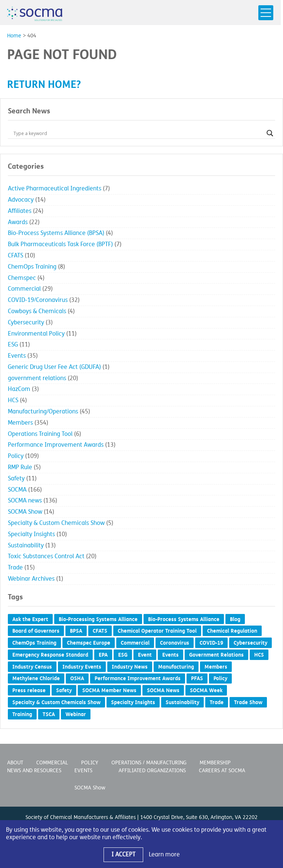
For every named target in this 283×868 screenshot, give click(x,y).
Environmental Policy (36, 334)
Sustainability (26, 545)
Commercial (24, 289)
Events (17, 356)
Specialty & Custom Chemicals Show (56, 523)
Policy (16, 456)
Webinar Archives (31, 579)
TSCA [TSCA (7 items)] (49, 714)
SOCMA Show (25, 512)
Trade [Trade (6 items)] (217, 702)
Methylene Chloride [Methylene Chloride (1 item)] (36, 678)
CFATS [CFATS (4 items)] (100, 631)
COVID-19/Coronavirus (38, 300)
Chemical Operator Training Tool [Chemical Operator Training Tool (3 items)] (157, 631)
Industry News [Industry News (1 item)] (130, 667)
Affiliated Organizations (152, 771)
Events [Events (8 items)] (170, 655)
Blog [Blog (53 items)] (235, 619)
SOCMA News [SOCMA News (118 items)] (163, 690)
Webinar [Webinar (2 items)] (76, 714)
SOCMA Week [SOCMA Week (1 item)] (206, 690)
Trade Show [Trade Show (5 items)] (248, 702)
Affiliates (20, 211)
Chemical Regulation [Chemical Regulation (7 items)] (232, 631)
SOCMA (17, 490)
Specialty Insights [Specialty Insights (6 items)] (133, 702)
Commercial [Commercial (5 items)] (135, 643)
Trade (15, 568)
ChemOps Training (32, 267)
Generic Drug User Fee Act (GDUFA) (54, 367)
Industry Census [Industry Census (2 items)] (32, 667)
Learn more (164, 855)
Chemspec (22, 278)
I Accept (123, 855)
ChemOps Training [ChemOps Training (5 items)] (34, 643)
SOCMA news (25, 501)
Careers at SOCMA (222, 771)
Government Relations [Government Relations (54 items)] (216, 655)
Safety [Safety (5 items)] (64, 690)
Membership (215, 763)
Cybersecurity (26, 323)
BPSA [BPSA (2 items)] (76, 631)
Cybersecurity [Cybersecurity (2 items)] (250, 643)
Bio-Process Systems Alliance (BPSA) (56, 233)
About (15, 763)
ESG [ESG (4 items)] (123, 655)
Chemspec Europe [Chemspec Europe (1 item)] (89, 643)
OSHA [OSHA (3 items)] (77, 678)
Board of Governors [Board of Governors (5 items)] (36, 631)
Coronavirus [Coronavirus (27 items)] (175, 643)
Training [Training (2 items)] (22, 714)
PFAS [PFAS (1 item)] (197, 678)
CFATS (16, 256)
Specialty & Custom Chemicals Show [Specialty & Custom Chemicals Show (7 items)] (56, 702)
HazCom (19, 389)
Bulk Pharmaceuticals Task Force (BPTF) (60, 244)
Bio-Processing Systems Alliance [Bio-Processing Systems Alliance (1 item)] (98, 619)
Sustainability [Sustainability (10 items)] (182, 702)
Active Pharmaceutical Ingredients (55, 189)
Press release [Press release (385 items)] (29, 690)
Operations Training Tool (40, 434)
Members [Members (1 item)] (216, 667)
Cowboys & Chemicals (37, 311)
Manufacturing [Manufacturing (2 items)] (176, 667)
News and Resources (34, 771)
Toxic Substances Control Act (46, 556)
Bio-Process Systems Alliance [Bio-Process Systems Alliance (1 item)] (184, 619)
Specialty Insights (31, 534)
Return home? (44, 84)
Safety (16, 479)
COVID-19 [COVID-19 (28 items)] (211, 643)
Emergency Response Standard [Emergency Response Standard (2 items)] (50, 655)
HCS (13, 400)
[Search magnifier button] (270, 133)
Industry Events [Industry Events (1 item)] (82, 667)
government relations (37, 378)
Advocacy (21, 200)
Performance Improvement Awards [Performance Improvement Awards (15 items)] (138, 678)
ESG (13, 345)
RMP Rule (20, 467)
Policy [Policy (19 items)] (220, 678)
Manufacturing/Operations (43, 412)
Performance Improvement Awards (56, 445)
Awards (18, 222)
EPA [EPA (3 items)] (103, 655)
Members (20, 423)
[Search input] (138, 133)
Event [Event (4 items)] (145, 655)
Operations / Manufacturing (149, 763)
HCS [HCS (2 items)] (259, 655)
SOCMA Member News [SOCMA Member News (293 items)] (109, 690)
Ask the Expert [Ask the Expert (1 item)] (30, 619)
